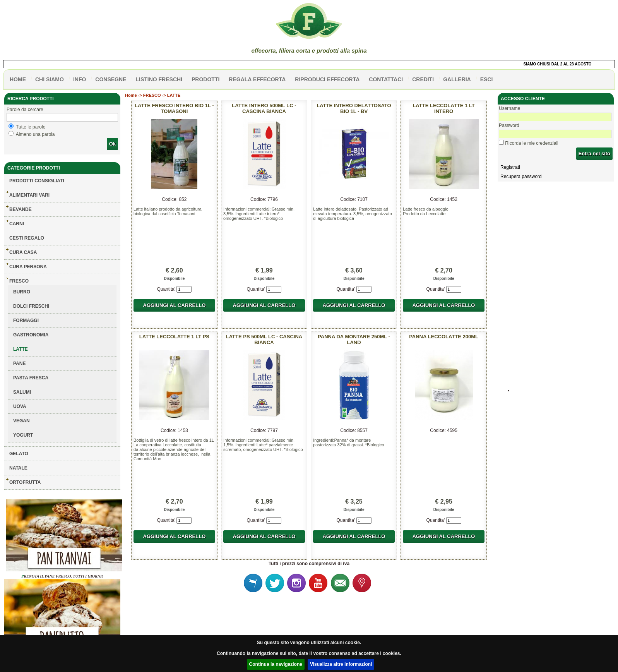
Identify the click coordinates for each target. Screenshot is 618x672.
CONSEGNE (111, 79)
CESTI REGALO (27, 238)
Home (131, 95)
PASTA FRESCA (31, 378)
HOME (18, 79)
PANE (19, 363)
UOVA (20, 406)
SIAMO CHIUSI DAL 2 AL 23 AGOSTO (560, 64)
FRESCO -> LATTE (162, 95)
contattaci (386, 79)
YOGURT (23, 435)
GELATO (19, 454)
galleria (457, 79)
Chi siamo (50, 79)
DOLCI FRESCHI (31, 306)
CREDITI (423, 79)
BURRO (22, 292)
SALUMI (22, 392)
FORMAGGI (26, 321)
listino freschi (159, 79)
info (80, 79)
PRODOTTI (205, 79)
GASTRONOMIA (31, 335)
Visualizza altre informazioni (341, 664)
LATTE (21, 349)
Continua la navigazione (276, 664)
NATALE (18, 468)
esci (487, 79)
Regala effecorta (257, 79)
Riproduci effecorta (327, 79)
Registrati (510, 167)
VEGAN (21, 421)
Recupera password (521, 177)
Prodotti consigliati (37, 181)
